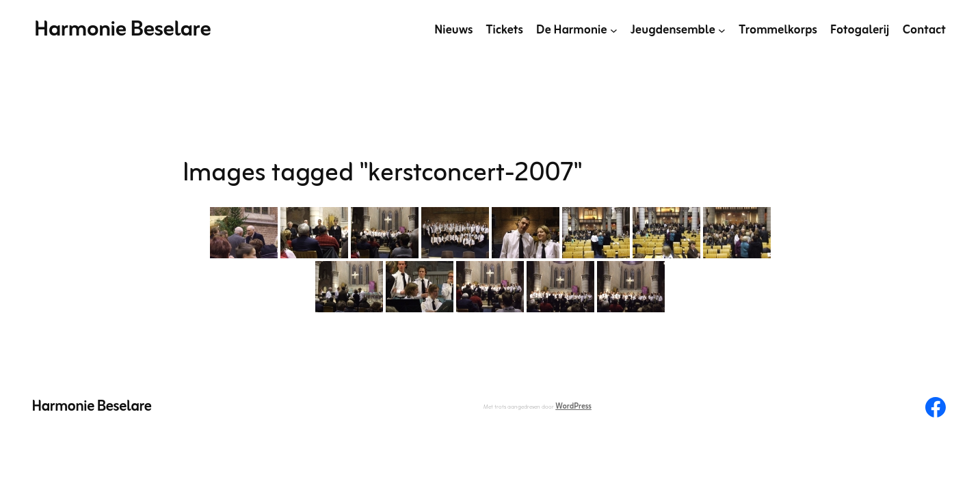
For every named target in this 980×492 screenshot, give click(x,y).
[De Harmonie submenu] (614, 30)
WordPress (573, 407)
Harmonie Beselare (123, 30)
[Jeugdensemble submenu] (722, 30)
